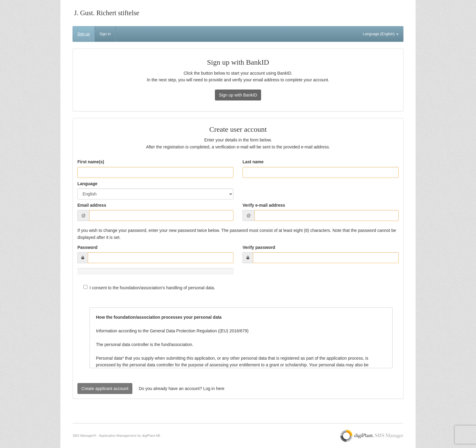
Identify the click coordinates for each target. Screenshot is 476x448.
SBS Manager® (84, 436)
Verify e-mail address (264, 205)
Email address (92, 205)
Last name (253, 162)
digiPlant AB (151, 436)
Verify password (259, 247)
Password (87, 247)
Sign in (105, 34)
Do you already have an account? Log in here (182, 389)
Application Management (118, 436)
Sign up (84, 34)
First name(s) (91, 162)
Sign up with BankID (238, 95)
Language (87, 184)
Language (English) (381, 34)
